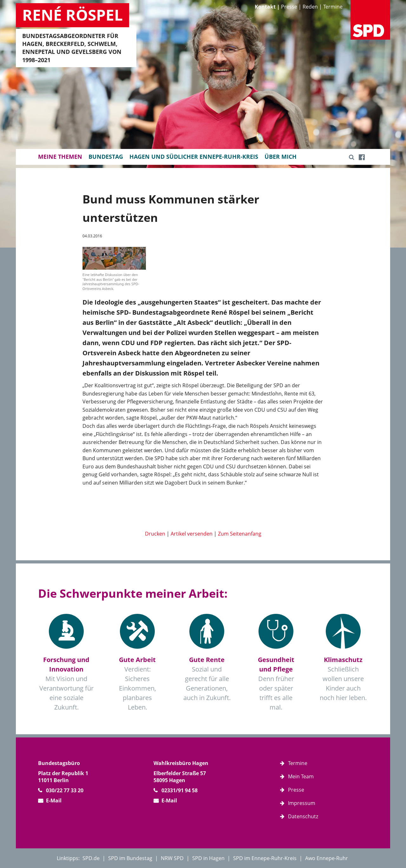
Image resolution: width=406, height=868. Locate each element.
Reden (310, 7)
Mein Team (301, 776)
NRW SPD (172, 858)
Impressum (302, 803)
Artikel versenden (192, 534)
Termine (333, 7)
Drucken (155, 534)
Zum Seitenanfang (240, 534)
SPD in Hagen (208, 858)
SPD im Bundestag (130, 858)
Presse (289, 7)
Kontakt (265, 7)
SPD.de (91, 858)
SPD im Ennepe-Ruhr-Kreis (265, 858)
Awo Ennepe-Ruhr (327, 858)
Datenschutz (303, 816)
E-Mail (54, 800)
